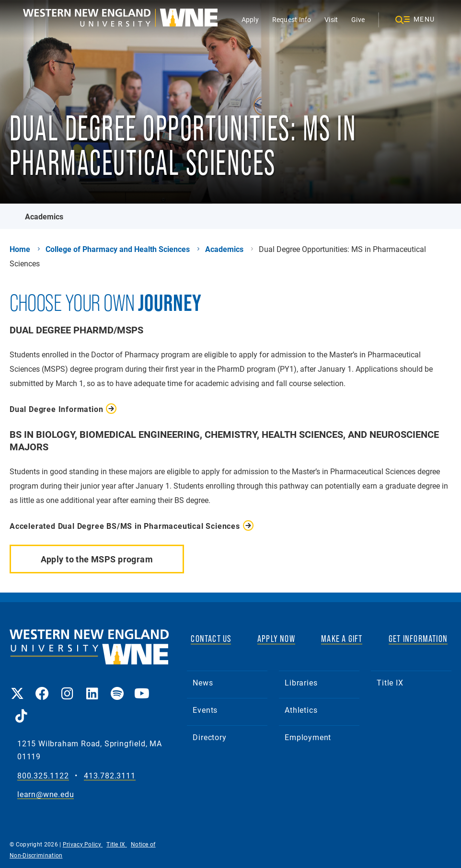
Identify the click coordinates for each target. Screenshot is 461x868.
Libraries (301, 682)
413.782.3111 (110, 776)
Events (205, 710)
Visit (331, 19)
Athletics (301, 710)
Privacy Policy (83, 844)
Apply (250, 19)
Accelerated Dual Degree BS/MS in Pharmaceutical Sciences (125, 526)
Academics (44, 216)
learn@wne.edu (46, 794)
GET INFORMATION (418, 639)
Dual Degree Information (56, 409)
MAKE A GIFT (342, 639)
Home (20, 249)
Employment (308, 737)
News (203, 682)
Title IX (390, 682)
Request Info (292, 19)
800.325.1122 (43, 776)
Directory (209, 737)
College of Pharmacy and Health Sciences (118, 249)
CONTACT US (211, 639)
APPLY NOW (276, 639)
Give (358, 19)
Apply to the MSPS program (97, 559)
